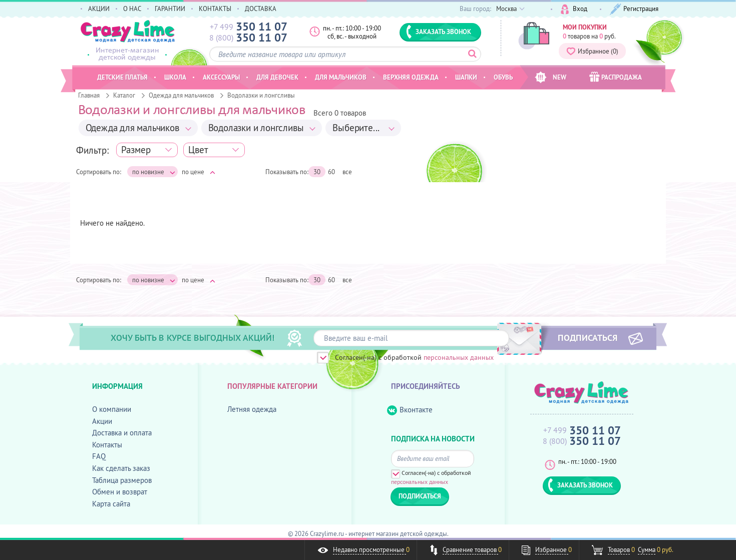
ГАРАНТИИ (170, 9)
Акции (102, 421)
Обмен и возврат (120, 492)
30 (317, 172)
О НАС (132, 9)
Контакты (107, 445)
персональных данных (459, 357)
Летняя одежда (252, 409)
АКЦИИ (99, 9)
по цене (199, 172)
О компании (112, 409)
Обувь (503, 77)
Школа (175, 77)
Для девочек (277, 77)
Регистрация (634, 9)
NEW (550, 77)
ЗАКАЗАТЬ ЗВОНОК (439, 32)
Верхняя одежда (411, 77)
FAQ (99, 456)
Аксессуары (221, 77)
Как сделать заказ (121, 468)
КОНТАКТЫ (215, 9)
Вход (574, 9)
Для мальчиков (341, 77)
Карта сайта (111, 504)
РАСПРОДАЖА (616, 77)
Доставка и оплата (122, 433)
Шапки (466, 77)
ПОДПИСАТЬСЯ (588, 337)
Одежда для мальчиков (181, 95)
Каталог (124, 95)
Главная (89, 95)
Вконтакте (410, 410)
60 (331, 172)
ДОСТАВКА (261, 9)
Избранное (592, 51)
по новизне (154, 172)
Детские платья (122, 77)
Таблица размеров (122, 480)
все (347, 172)
